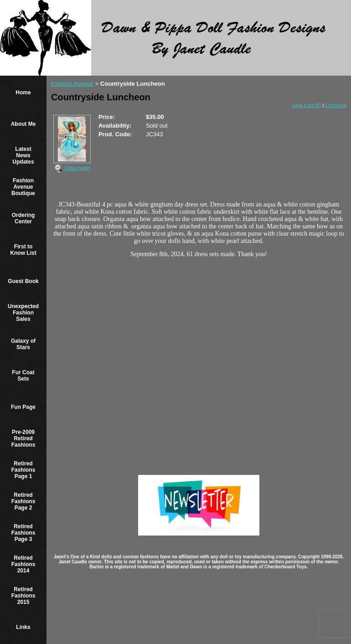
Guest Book (23, 281)
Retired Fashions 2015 (23, 596)
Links (23, 627)
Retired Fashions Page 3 (23, 533)
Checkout (336, 105)
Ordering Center (23, 218)
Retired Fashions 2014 (23, 564)
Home (23, 93)
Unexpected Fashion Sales (23, 313)
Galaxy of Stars (23, 344)
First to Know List (23, 250)
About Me (23, 124)
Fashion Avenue (72, 84)
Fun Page (23, 407)
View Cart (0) (307, 105)
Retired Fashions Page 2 (23, 501)
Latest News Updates (23, 155)
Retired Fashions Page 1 (23, 470)
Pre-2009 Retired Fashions (23, 438)
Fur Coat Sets (23, 376)
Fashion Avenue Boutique (23, 187)
